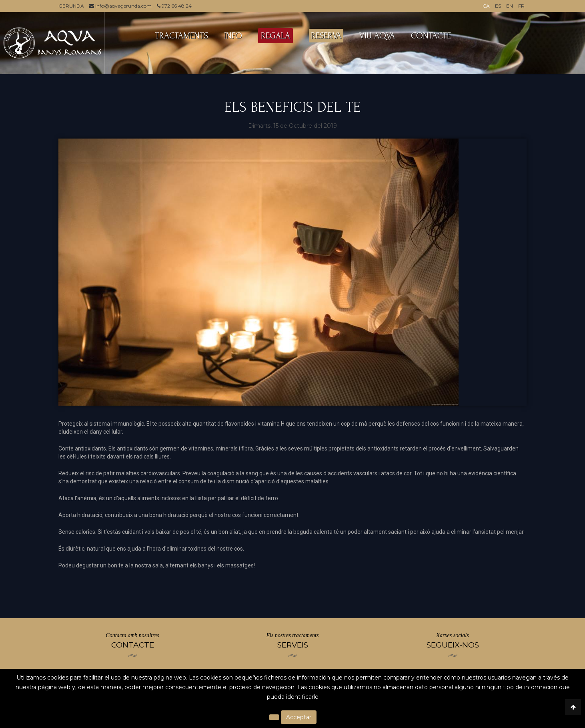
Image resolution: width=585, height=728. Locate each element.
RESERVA (326, 36)
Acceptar (299, 717)
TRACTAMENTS (181, 36)
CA (486, 6)
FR (521, 6)
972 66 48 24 (174, 6)
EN (510, 6)
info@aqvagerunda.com (120, 6)
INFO (233, 36)
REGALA (275, 36)
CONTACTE (431, 36)
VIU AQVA (377, 36)
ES (498, 6)
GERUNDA (71, 6)
